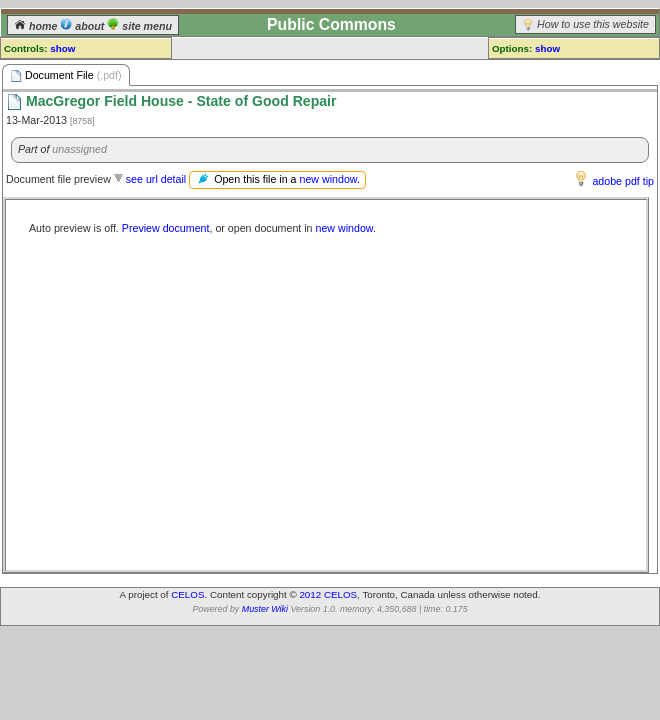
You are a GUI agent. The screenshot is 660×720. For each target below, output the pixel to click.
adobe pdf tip (623, 181)
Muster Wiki (265, 609)
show (62, 48)
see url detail (156, 179)
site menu (139, 26)
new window (327, 179)
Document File (66, 75)
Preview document (166, 228)
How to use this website (593, 24)
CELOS (187, 594)
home (37, 26)
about (83, 26)
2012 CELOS (328, 594)
